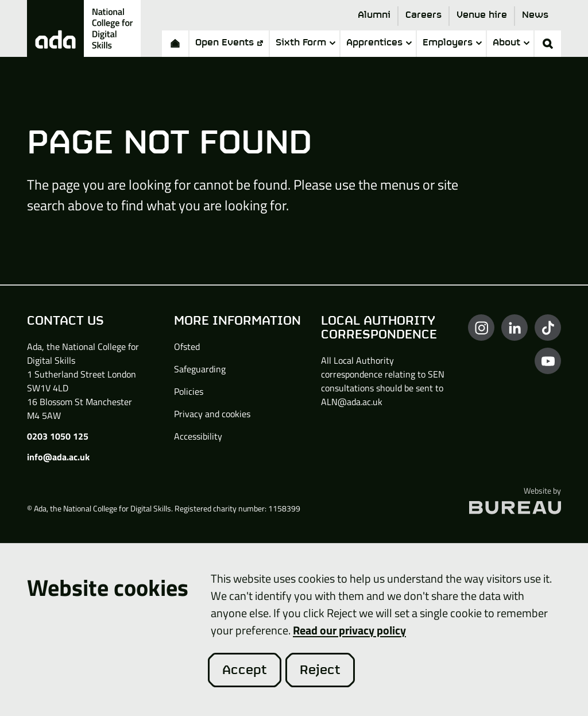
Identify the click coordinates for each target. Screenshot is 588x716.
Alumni (374, 15)
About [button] (511, 43)
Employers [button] (452, 43)
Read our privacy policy (349, 630)
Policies (189, 391)
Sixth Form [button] (305, 43)
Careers (423, 15)
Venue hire (482, 15)
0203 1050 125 (58, 436)
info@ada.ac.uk (58, 457)
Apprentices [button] (379, 43)
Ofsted (187, 347)
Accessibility (198, 436)
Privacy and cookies (212, 414)
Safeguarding (200, 369)
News (535, 15)
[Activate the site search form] (548, 44)
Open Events (229, 43)
